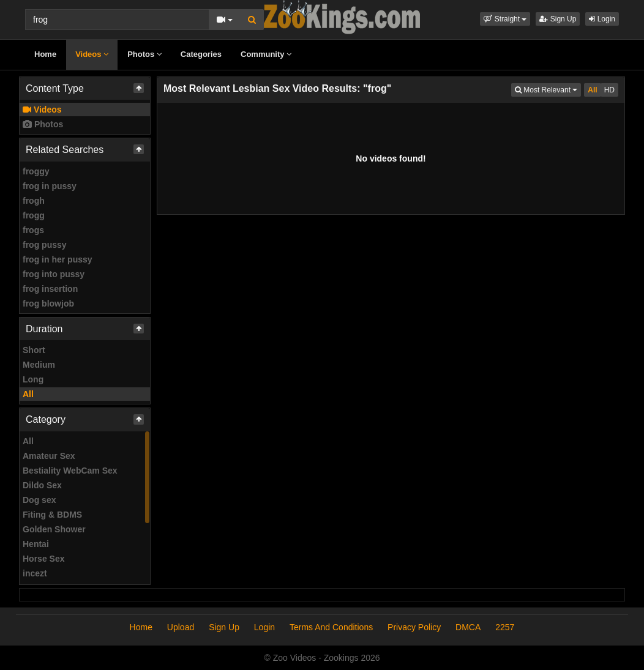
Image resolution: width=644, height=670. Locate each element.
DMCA (468, 627)
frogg (34, 215)
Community (266, 54)
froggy (36, 171)
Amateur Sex (49, 456)
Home (45, 54)
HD (609, 90)
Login (602, 19)
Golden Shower (54, 529)
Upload (181, 627)
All (28, 394)
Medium (39, 365)
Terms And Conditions (331, 627)
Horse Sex (43, 559)
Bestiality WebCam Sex (70, 471)
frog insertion (50, 289)
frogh (34, 201)
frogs (33, 230)
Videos (92, 54)
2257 (505, 627)
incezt (35, 573)
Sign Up (558, 19)
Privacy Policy (414, 627)
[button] (505, 19)
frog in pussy (50, 186)
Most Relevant (548, 89)
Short (34, 350)
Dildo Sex (42, 485)
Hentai (36, 544)
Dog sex (39, 500)
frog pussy (45, 245)
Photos (144, 54)
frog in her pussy (58, 259)
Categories (201, 54)
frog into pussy (54, 274)
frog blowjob (48, 303)
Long (33, 379)
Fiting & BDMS (52, 515)
